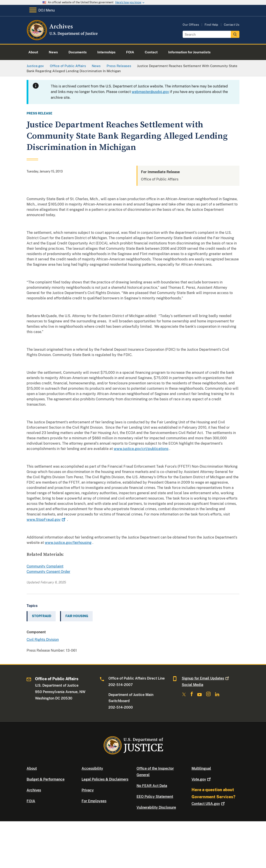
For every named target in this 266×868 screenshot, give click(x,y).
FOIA (31, 801)
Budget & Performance (46, 779)
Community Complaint (45, 566)
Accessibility (92, 768)
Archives (34, 790)
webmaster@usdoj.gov (150, 92)
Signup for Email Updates (206, 678)
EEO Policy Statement (155, 797)
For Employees (94, 801)
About (32, 768)
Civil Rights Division (43, 640)
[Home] (63, 39)
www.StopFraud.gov (46, 520)
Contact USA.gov (209, 804)
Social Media (193, 685)
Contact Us (232, 25)
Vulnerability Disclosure (156, 807)
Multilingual (201, 768)
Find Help (211, 25)
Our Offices (191, 25)
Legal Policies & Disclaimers (105, 779)
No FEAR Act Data (152, 786)
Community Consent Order (48, 572)
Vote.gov (202, 779)
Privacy (88, 790)
